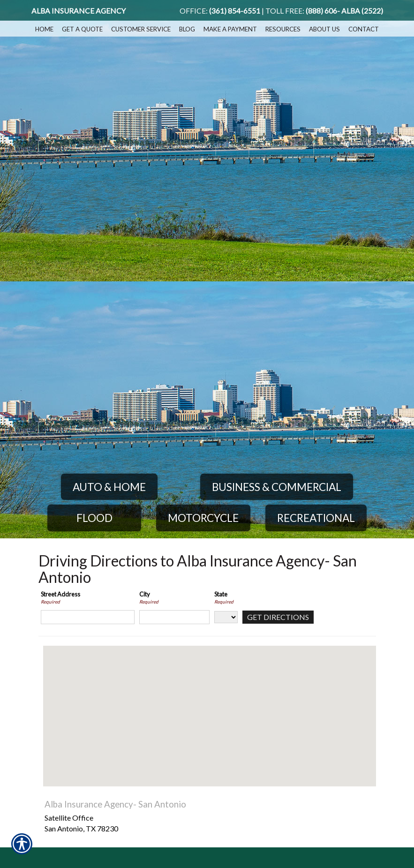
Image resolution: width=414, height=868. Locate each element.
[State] (226, 617)
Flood (94, 518)
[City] (174, 617)
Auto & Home (109, 487)
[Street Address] (88, 617)
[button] (210, 707)
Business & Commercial (277, 487)
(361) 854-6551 (235, 11)
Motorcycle (203, 518)
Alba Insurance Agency (79, 11)
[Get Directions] (278, 617)
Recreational (316, 518)
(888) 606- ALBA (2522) (344, 11)
